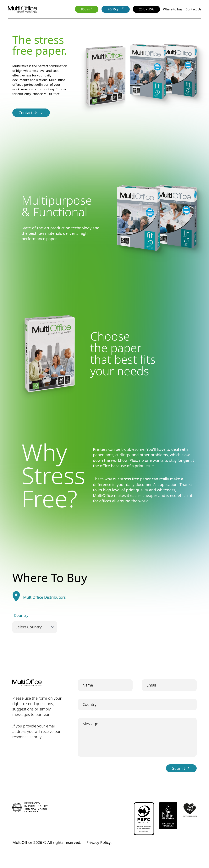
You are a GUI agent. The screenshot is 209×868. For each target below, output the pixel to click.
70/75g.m (116, 9)
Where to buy (173, 9)
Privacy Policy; (99, 842)
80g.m (87, 9)
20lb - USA (146, 9)
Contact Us (193, 9)
